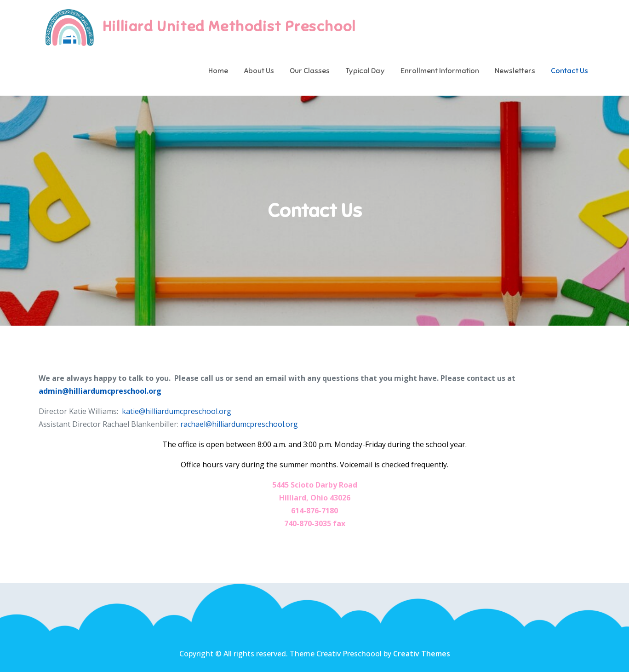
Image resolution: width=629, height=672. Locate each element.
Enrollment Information (440, 71)
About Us (259, 71)
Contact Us (569, 71)
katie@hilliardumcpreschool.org (177, 411)
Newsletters (515, 71)
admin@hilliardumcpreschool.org (100, 391)
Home (218, 71)
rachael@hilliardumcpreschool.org (239, 424)
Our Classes (310, 71)
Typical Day (365, 71)
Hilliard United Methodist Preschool (229, 26)
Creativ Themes (422, 654)
